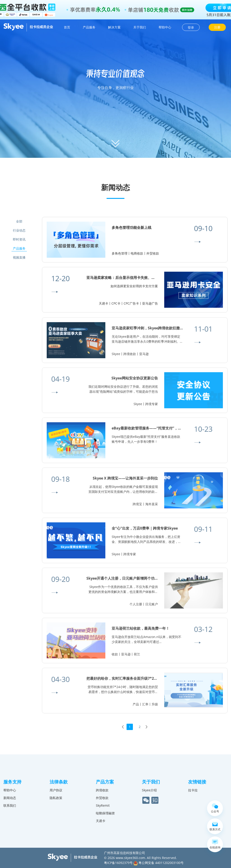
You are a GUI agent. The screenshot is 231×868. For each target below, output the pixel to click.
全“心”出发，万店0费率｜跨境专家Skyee (145, 530)
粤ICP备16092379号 (118, 863)
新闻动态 (10, 798)
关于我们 (140, 27)
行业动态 (19, 230)
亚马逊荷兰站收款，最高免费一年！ (141, 630)
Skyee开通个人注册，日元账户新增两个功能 (122, 580)
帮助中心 (165, 27)
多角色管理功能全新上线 (132, 227)
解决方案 (114, 27)
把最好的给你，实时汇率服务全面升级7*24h (122, 680)
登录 (191, 27)
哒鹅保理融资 (105, 813)
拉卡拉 (193, 790)
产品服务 (89, 27)
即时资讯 (19, 239)
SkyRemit (103, 805)
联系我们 (10, 805)
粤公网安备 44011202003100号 (159, 863)
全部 (19, 221)
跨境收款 (102, 790)
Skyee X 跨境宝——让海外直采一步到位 (125, 480)
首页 (67, 27)
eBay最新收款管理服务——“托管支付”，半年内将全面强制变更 (163, 430)
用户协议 (56, 790)
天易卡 (101, 821)
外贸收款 (102, 798)
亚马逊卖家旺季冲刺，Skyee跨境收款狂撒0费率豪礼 (154, 330)
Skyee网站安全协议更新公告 (135, 380)
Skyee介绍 (149, 790)
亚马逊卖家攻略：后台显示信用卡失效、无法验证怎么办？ (133, 278)
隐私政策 (56, 798)
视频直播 (19, 257)
